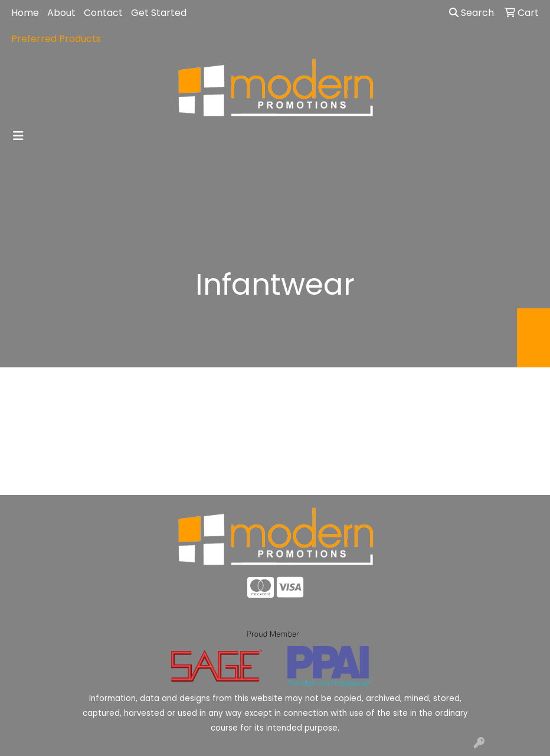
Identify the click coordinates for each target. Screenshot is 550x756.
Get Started (159, 13)
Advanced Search (482, 477)
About (61, 13)
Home (25, 13)
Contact (103, 13)
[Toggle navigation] (18, 136)
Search (472, 13)
